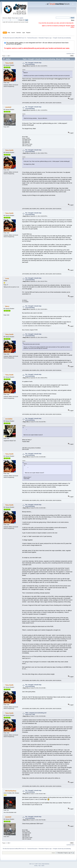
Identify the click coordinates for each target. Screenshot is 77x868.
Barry (7, 306)
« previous (69, 53)
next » (73, 53)
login (17, 18)
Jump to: (53, 853)
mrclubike (9, 419)
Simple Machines (45, 864)
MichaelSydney (11, 791)
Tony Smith (9, 63)
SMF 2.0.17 (32, 864)
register (21, 18)
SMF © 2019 (38, 864)
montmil (8, 107)
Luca (7, 278)
